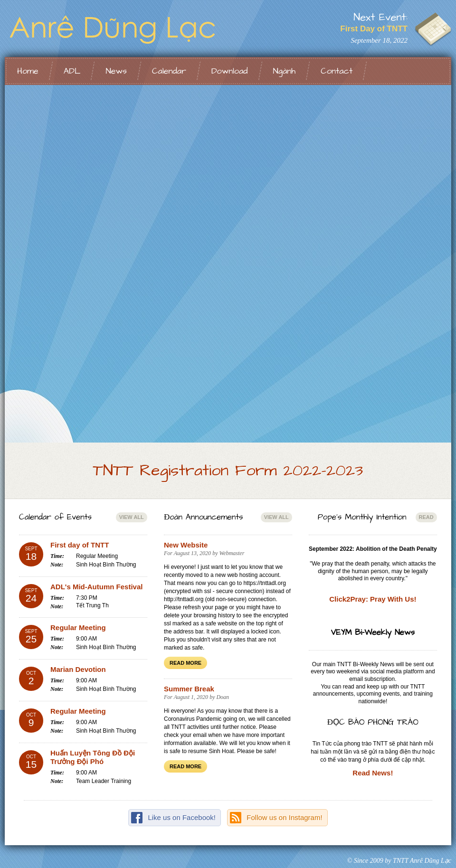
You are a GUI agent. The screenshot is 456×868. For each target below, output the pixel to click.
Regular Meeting (78, 627)
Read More (185, 663)
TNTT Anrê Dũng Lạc (123, 28)
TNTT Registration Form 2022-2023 (228, 471)
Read (426, 517)
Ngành (285, 71)
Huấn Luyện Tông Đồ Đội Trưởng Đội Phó (93, 757)
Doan (223, 697)
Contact (337, 71)
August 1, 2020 (191, 697)
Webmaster (232, 553)
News (116, 71)
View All (132, 517)
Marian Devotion (78, 669)
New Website (186, 545)
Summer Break (189, 689)
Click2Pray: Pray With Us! (373, 599)
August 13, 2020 (192, 553)
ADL (72, 71)
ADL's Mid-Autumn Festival (96, 587)
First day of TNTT (80, 545)
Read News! (373, 773)
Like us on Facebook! (182, 817)
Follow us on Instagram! (284, 817)
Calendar (169, 71)
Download (230, 71)
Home (28, 71)
